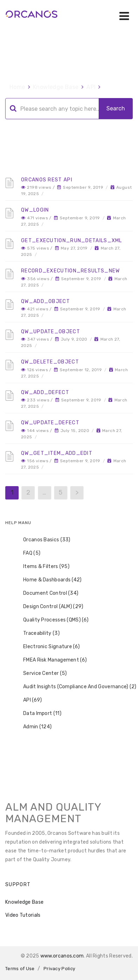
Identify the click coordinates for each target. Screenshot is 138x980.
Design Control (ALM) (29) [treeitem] (49, 607)
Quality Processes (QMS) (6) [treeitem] (51, 620)
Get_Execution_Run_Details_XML (72, 241)
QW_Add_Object (45, 301)
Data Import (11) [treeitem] (38, 714)
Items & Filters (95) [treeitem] (42, 567)
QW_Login (35, 210)
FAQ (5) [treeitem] (27, 553)
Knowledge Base (56, 87)
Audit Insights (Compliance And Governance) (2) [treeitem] (75, 687)
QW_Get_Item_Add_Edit (57, 453)
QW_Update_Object (51, 332)
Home (17, 87)
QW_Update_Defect (50, 423)
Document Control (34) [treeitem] (46, 593)
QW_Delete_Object (50, 362)
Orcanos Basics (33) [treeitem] (42, 540)
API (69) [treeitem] (28, 700)
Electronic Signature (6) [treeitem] (47, 647)
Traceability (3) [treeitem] (37, 633)
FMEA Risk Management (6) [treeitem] (50, 660)
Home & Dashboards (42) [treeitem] (48, 580)
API (91, 87)
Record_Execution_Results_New (70, 271)
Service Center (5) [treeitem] (40, 673)
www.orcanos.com (62, 956)
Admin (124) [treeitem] (33, 727)
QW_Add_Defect (45, 392)
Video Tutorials (23, 915)
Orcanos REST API (47, 180)
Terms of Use (20, 969)
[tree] (69, 633)
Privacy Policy (59, 969)
